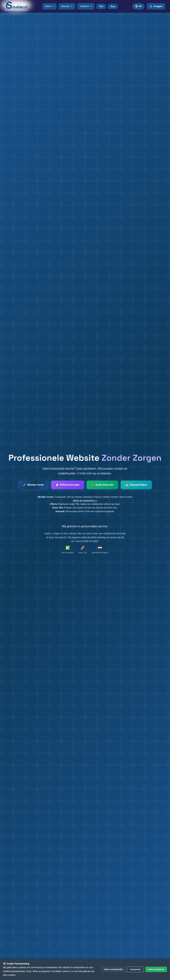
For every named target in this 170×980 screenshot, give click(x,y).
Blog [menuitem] (113, 6)
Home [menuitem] (49, 6)
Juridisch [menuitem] (86, 6)
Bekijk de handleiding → (85, 501)
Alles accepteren (156, 969)
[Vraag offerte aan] (68, 485)
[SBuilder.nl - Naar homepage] (16, 6)
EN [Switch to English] (138, 6)
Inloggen (156, 6)
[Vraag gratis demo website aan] (102, 485)
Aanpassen (135, 969)
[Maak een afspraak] (136, 485)
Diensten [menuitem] (67, 6)
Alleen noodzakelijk (113, 969)
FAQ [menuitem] (101, 6)
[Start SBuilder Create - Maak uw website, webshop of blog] (33, 485)
